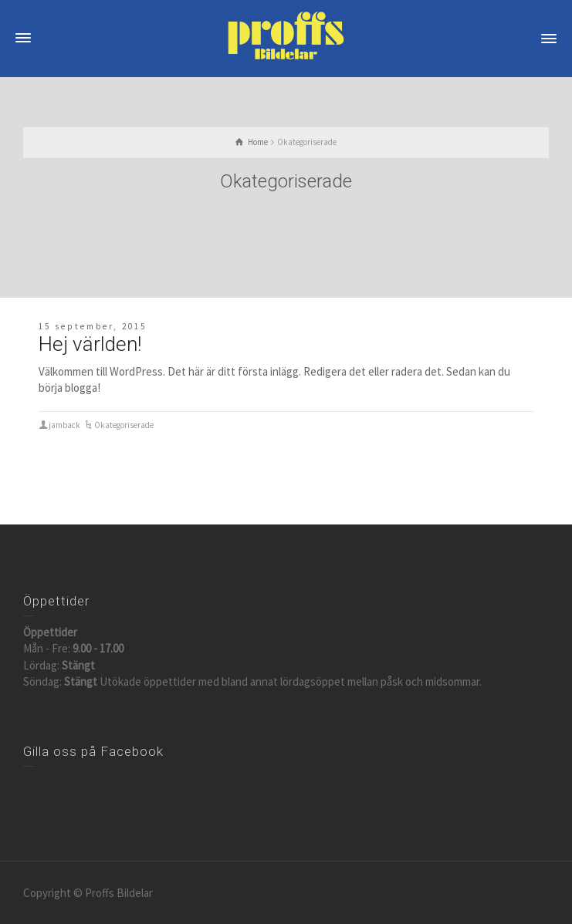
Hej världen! (90, 344)
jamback (64, 425)
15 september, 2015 (93, 326)
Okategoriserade (124, 425)
